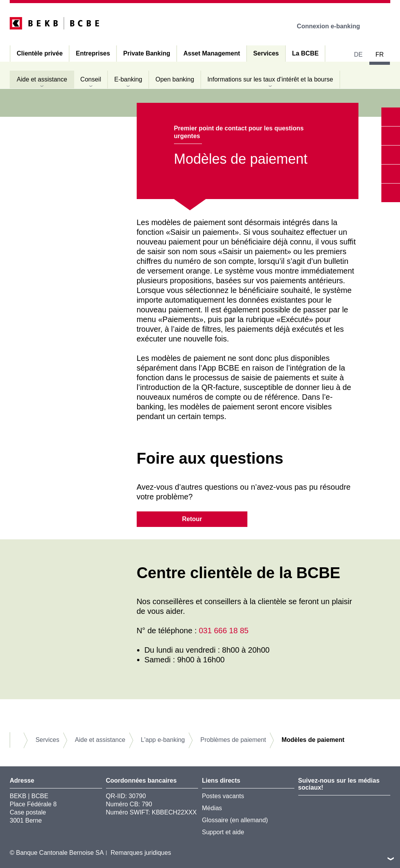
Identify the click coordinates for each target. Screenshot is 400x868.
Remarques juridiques (141, 853)
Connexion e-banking (334, 26)
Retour (192, 519)
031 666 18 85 (224, 631)
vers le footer (391, 859)
